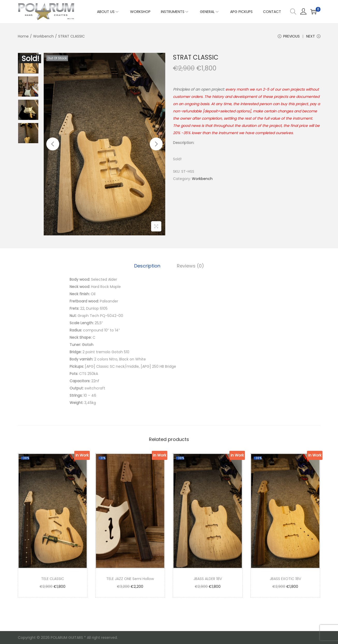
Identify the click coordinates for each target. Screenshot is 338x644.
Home (23, 36)
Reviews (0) (190, 266)
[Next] (156, 144)
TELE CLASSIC (53, 579)
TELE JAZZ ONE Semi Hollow (130, 579)
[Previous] (53, 144)
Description (147, 266)
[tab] (147, 266)
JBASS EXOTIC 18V (285, 579)
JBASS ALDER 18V (208, 579)
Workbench (43, 36)
